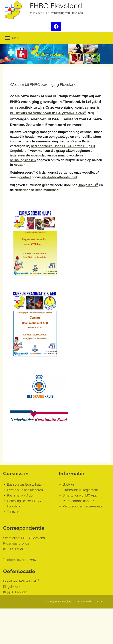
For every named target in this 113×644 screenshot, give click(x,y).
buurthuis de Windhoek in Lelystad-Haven (47, 113)
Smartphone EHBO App (80, 495)
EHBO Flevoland (56, 6)
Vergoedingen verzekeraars (83, 506)
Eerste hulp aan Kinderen (25, 490)
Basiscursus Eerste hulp (24, 485)
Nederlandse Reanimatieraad (37, 190)
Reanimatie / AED (20, 495)
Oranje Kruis (87, 185)
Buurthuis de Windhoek (20, 581)
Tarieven (13, 512)
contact (25, 177)
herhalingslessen (23, 160)
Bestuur (69, 485)
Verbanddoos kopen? (78, 501)
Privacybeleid (83, 602)
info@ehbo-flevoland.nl (59, 177)
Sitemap (102, 602)
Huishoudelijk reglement (80, 490)
